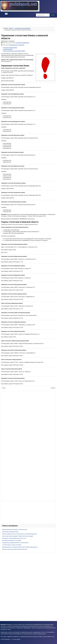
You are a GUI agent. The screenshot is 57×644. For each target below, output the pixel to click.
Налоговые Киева (8, 49)
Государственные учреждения (16, 45)
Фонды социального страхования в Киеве (14, 51)
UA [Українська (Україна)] (2, 14)
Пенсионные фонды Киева (10, 48)
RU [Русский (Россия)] (6, 14)
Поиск (53, 15)
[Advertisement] (18, 21)
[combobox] (43, 15)
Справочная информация (22, 43)
